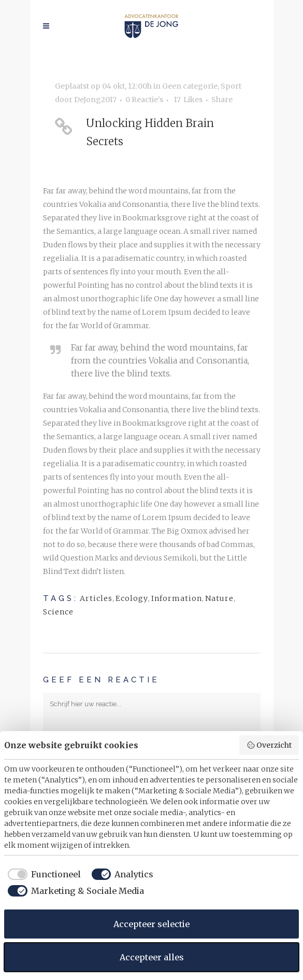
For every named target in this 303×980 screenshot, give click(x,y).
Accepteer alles (152, 957)
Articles (96, 598)
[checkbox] (42, 874)
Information (177, 598)
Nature (219, 598)
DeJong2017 (95, 100)
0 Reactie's (144, 100)
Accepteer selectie (151, 924)
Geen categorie (190, 86)
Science (58, 612)
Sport (231, 86)
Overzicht (269, 745)
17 (188, 100)
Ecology (132, 598)
